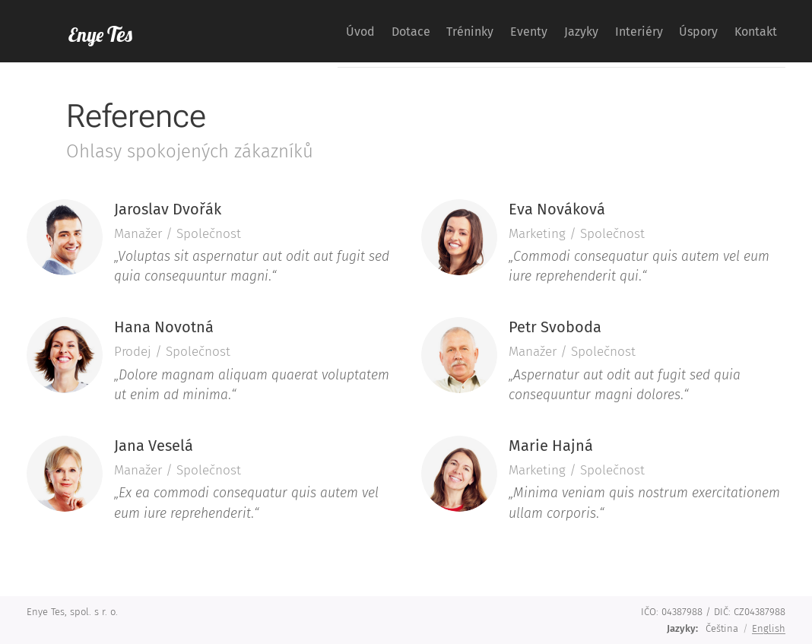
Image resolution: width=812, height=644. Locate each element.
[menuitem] (279, 31)
